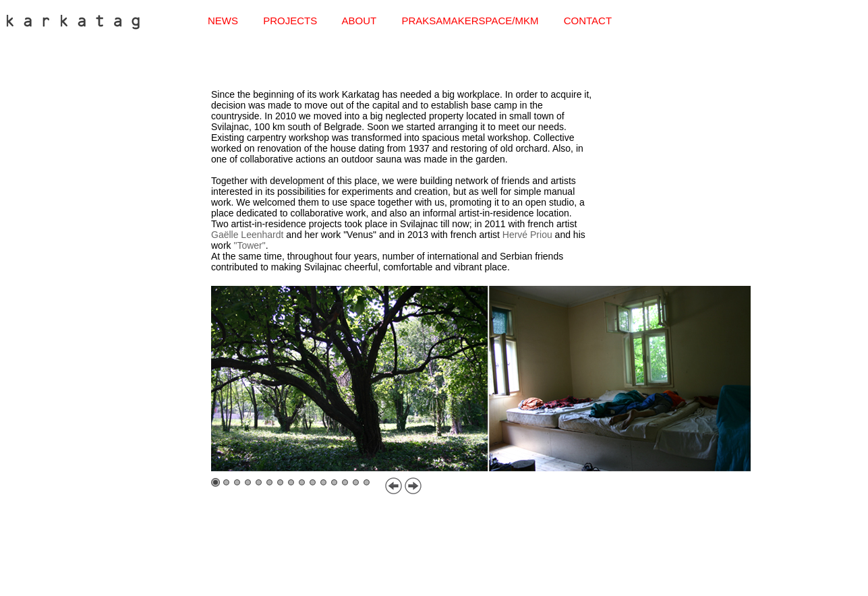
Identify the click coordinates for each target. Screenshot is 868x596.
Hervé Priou (527, 235)
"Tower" (249, 245)
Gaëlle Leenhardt (247, 235)
